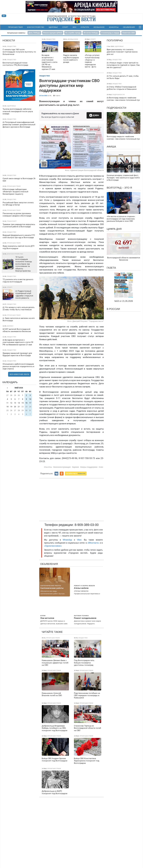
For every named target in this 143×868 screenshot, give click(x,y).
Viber (79, 540)
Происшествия (15, 27)
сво (101, 467)
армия (76, 467)
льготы (48, 467)
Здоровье (53, 27)
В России (113, 309)
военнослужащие (62, 467)
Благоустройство (36, 27)
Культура (85, 27)
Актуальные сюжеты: (16, 33)
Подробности (116, 108)
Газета (111, 268)
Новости (9, 40)
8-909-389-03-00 (87, 525)
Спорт (65, 27)
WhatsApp (68, 540)
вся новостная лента (19, 374)
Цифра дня (114, 229)
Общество (45, 76)
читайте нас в (76, 473)
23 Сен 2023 (43, 96)
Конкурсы (114, 27)
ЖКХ (74, 27)
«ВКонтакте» (93, 543)
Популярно (115, 40)
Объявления (129, 27)
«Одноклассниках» (53, 546)
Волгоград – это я (119, 188)
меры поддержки (89, 467)
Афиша (111, 147)
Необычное (99, 27)
